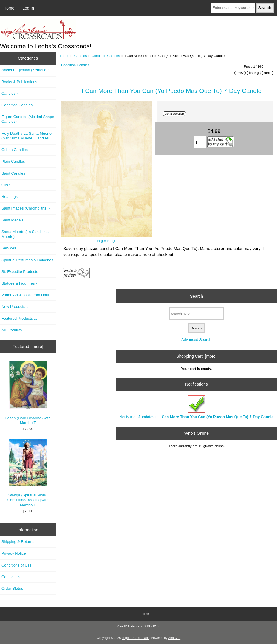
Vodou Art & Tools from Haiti (25, 295)
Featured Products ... (19, 318)
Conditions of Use (17, 565)
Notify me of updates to (196, 407)
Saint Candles (13, 173)
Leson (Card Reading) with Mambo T (28, 393)
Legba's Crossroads (136, 638)
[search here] (196, 313)
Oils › (6, 185)
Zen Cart (175, 638)
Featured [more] (28, 347)
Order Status (12, 588)
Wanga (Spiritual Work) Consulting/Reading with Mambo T (28, 473)
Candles (81, 56)
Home (9, 8)
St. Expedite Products (20, 272)
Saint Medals (13, 220)
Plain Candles (13, 161)
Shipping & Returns (18, 542)
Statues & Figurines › (19, 283)
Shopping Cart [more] (196, 356)
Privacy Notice (14, 553)
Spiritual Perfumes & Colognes (27, 260)
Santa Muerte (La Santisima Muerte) (25, 234)
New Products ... (16, 307)
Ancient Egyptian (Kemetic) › (26, 70)
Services (9, 248)
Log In (28, 8)
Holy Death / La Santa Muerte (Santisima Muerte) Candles (27, 136)
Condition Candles (106, 56)
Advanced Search (196, 340)
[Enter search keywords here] (233, 8)
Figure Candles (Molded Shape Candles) (28, 119)
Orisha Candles (15, 150)
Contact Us (11, 577)
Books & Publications (19, 82)
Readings (10, 197)
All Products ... (14, 330)
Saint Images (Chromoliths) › (26, 208)
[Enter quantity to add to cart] (200, 142)
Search (196, 296)
